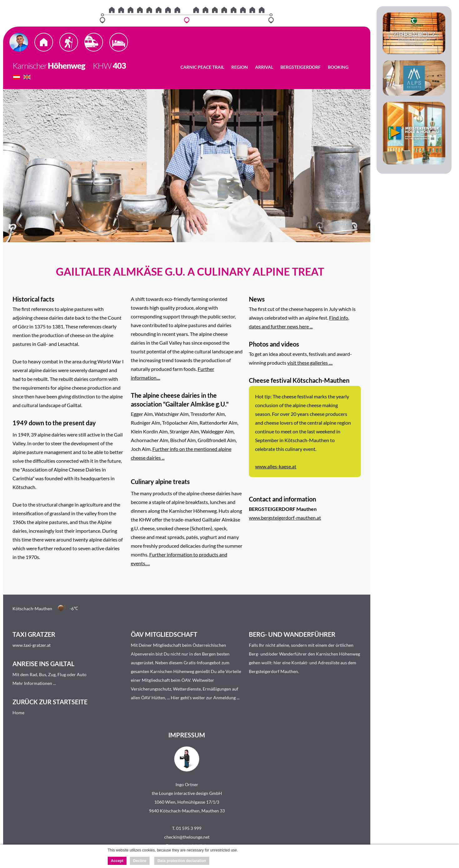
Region (240, 67)
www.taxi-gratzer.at (32, 645)
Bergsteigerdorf (301, 67)
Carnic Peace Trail (202, 67)
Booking (338, 67)
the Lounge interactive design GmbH (187, 793)
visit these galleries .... (310, 363)
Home (18, 713)
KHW (99, 66)
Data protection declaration (182, 861)
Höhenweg (67, 66)
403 (119, 66)
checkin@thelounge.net (187, 837)
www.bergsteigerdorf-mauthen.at (285, 518)
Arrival (264, 67)
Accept (117, 861)
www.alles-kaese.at (276, 466)
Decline (140, 861)
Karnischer (30, 66)
